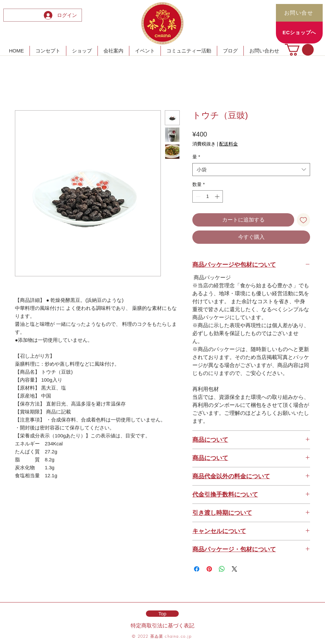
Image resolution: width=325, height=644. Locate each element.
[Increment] (218, 196)
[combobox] (251, 170)
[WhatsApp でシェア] (222, 569)
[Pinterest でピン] (209, 569)
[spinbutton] (208, 196)
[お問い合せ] (299, 13)
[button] (299, 50)
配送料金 (228, 144)
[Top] (162, 614)
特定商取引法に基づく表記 (162, 625)
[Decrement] (197, 196)
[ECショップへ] (299, 33)
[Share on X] (234, 569)
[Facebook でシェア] (197, 569)
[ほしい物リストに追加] (303, 220)
